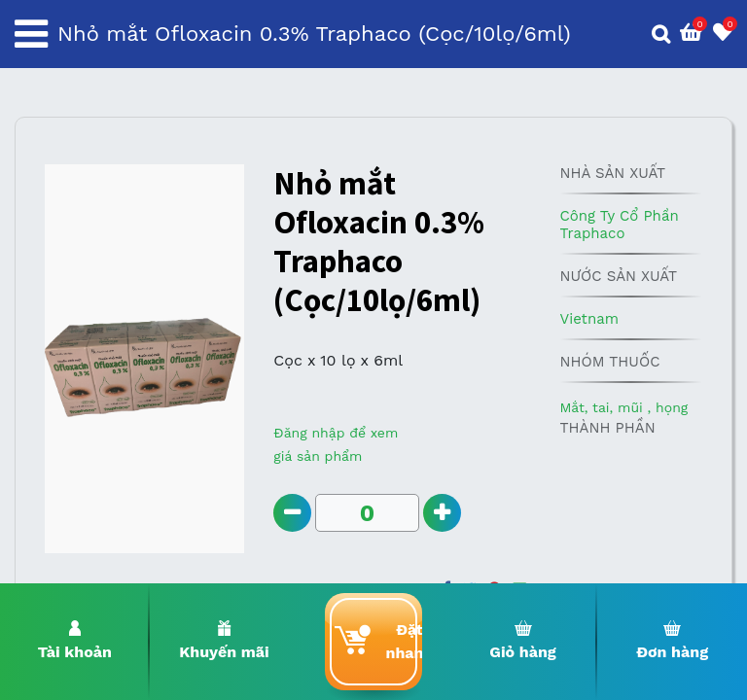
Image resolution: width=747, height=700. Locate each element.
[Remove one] (292, 513)
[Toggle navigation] (31, 34)
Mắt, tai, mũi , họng (623, 407)
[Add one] (442, 513)
